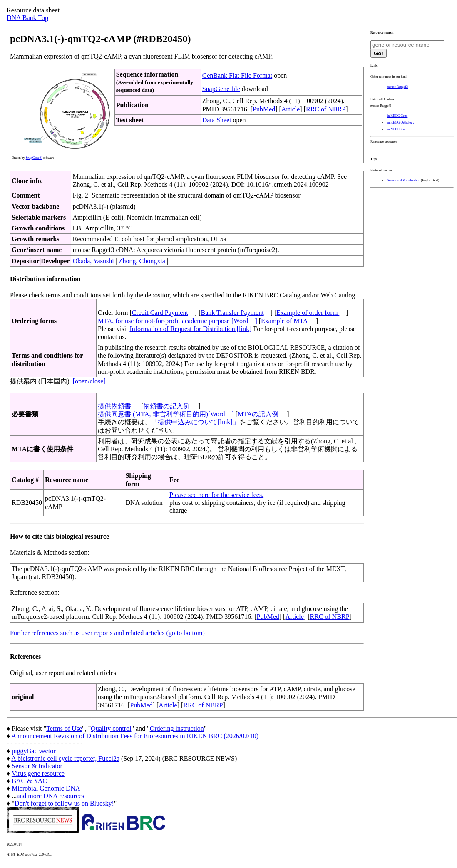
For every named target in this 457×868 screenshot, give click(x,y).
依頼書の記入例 (167, 406)
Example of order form (308, 313)
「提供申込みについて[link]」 (195, 422)
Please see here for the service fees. (216, 495)
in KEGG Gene (397, 116)
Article (291, 109)
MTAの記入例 (259, 414)
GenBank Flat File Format (237, 75)
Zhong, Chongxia (142, 261)
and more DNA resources (50, 796)
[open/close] (89, 381)
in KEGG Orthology (401, 122)
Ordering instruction (177, 728)
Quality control (111, 728)
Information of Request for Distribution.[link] (190, 329)
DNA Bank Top (27, 18)
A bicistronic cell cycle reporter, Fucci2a (65, 758)
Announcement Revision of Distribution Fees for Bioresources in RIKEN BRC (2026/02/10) (135, 736)
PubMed (264, 109)
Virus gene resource (38, 773)
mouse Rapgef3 (397, 87)
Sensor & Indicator (37, 766)
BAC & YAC (29, 781)
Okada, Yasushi (93, 261)
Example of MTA (285, 321)
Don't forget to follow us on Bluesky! (64, 803)
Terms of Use (64, 728)
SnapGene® (34, 158)
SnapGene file (221, 89)
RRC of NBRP (326, 109)
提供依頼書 (115, 406)
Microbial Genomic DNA (46, 788)
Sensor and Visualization (404, 180)
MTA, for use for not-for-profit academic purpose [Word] (178, 321)
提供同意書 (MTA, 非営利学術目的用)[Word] (166, 414)
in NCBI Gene (397, 129)
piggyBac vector (34, 751)
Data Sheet (217, 120)
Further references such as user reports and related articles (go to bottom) (107, 633)
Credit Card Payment (160, 313)
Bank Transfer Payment (232, 313)
